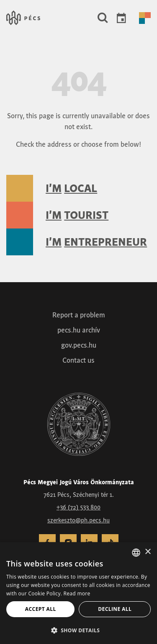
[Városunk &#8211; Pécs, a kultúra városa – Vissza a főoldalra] (23, 18)
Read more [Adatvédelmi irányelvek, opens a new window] (77, 593)
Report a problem (79, 315)
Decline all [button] (115, 609)
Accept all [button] (41, 609)
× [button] (148, 552)
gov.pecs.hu (79, 345)
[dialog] (78, 593)
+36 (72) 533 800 (78, 507)
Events (121, 18)
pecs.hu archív (79, 330)
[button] (103, 18)
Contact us (78, 360)
